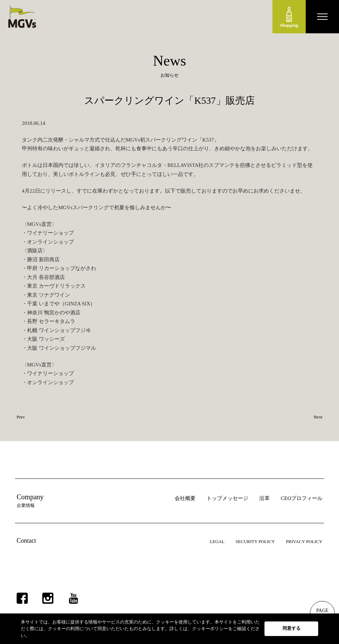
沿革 (264, 498)
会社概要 (185, 498)
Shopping (289, 17)
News (169, 61)
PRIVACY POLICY (304, 541)
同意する (292, 628)
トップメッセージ (227, 498)
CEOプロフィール (302, 498)
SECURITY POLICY (255, 541)
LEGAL (217, 541)
